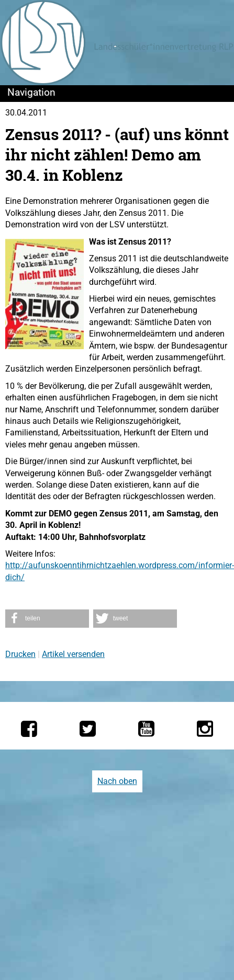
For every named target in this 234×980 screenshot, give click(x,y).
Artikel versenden (73, 654)
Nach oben (117, 781)
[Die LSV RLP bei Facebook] (29, 729)
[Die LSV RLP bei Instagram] (205, 729)
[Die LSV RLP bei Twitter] (88, 729)
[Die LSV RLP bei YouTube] (146, 729)
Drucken (20, 654)
